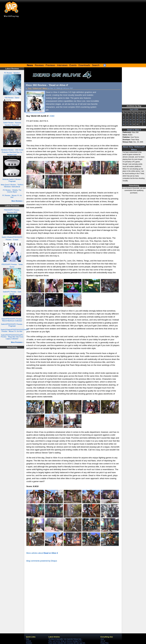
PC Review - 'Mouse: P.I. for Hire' (12, 196)
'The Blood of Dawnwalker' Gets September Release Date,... (66, 639)
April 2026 (134, 109)
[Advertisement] (73, 41)
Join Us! (103, 641)
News (28, 639)
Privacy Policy (105, 643)
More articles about (42, 553)
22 (134, 122)
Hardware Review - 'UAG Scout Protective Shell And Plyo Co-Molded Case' (12, 152)
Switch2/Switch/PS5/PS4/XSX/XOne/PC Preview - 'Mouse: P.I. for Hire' (15, 331)
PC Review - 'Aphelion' (12, 73)
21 (131, 122)
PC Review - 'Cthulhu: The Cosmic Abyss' (12, 191)
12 (124, 119)
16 (137, 119)
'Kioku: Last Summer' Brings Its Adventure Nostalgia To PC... (66, 641)
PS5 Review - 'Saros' (12, 98)
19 (124, 122)
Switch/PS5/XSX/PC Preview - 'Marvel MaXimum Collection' (12, 320)
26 (124, 124)
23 (137, 122)
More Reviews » (18, 201)
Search (96, 65)
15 (134, 119)
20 (127, 122)
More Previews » (17, 342)
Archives (29, 641)
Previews (50, 65)
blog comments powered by (42, 561)
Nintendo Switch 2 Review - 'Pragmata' (12, 180)
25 (144, 122)
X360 (52, 116)
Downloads (84, 65)
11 (144, 117)
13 (127, 119)
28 (131, 124)
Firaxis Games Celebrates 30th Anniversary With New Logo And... (67, 643)
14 (131, 119)
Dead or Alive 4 (134, 130)
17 (141, 119)
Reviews (39, 65)
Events (73, 65)
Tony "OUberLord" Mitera (38, 88)
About (102, 639)
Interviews (62, 65)
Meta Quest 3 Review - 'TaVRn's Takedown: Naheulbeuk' (12, 186)
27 (127, 124)
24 (141, 122)
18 (144, 119)
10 (141, 117)
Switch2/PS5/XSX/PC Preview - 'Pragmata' (12, 325)
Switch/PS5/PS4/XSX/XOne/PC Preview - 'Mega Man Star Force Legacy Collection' (12, 337)
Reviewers (29, 643)
